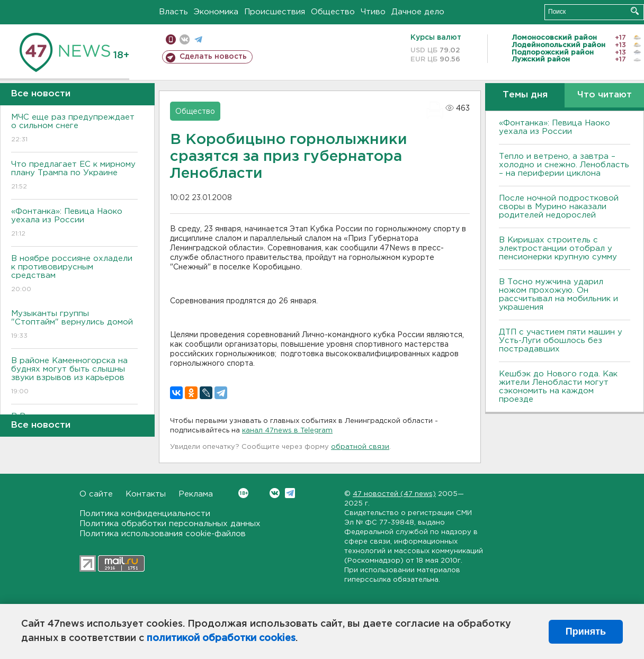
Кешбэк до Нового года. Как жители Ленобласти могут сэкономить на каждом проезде (558, 387)
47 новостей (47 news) (394, 494)
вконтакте (185, 39)
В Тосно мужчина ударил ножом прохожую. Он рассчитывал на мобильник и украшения (558, 295)
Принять (586, 631)
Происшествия (275, 12)
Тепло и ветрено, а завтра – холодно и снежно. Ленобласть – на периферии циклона (564, 165)
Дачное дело (418, 12)
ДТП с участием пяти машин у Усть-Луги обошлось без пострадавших (561, 341)
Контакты (146, 494)
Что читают (605, 95)
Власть (173, 12)
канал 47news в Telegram (287, 431)
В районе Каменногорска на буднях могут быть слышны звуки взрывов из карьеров (74, 377)
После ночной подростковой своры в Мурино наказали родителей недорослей (559, 207)
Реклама (196, 494)
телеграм (198, 39)
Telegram (290, 493)
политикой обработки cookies (221, 638)
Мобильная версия (171, 39)
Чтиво (373, 12)
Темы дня (525, 95)
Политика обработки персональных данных (170, 524)
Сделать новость (213, 57)
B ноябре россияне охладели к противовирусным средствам (74, 274)
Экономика (216, 12)
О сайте (96, 494)
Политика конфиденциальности (145, 514)
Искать (635, 11)
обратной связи (360, 447)
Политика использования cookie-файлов (163, 534)
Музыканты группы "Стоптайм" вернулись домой (74, 325)
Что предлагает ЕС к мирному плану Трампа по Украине (74, 176)
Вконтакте (243, 493)
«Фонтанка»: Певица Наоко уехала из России (74, 223)
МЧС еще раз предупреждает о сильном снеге (74, 129)
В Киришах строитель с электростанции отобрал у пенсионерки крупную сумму (558, 249)
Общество (333, 12)
